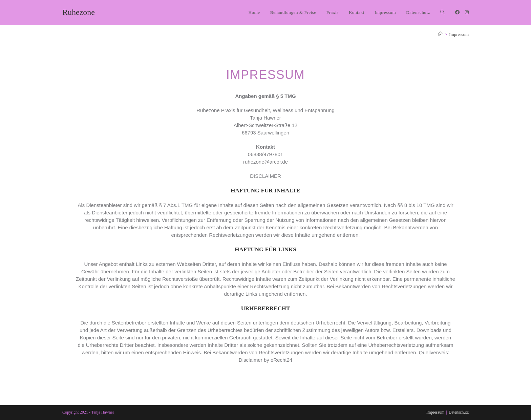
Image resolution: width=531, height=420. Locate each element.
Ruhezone (79, 12)
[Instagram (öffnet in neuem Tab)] (467, 12)
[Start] (440, 34)
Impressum (459, 34)
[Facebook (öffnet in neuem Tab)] (457, 12)
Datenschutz (459, 412)
